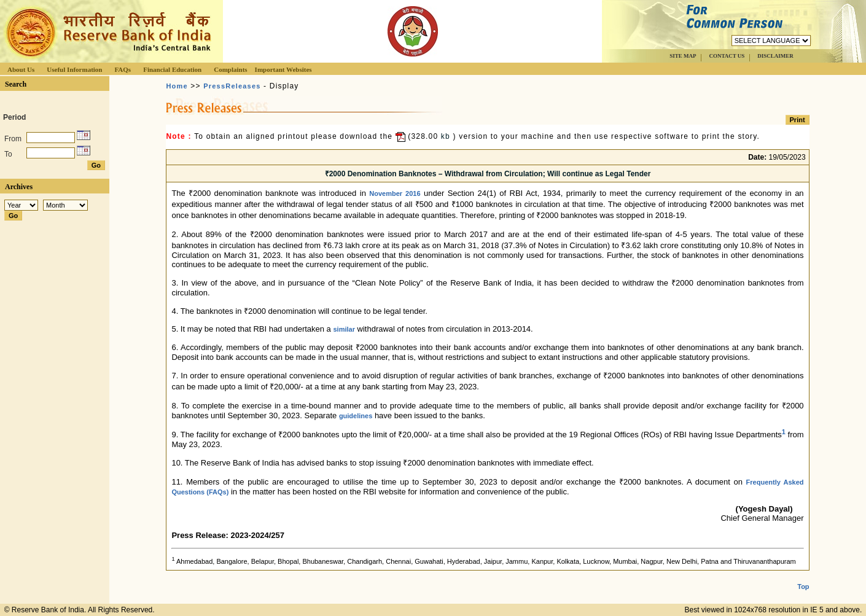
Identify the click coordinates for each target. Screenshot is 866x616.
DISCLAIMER (775, 56)
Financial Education (172, 69)
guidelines (356, 416)
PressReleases (232, 86)
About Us (21, 69)
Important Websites (283, 69)
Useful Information (74, 69)
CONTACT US (727, 56)
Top (803, 587)
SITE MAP (683, 56)
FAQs (123, 69)
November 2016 (395, 193)
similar (344, 329)
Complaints (230, 69)
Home (177, 86)
